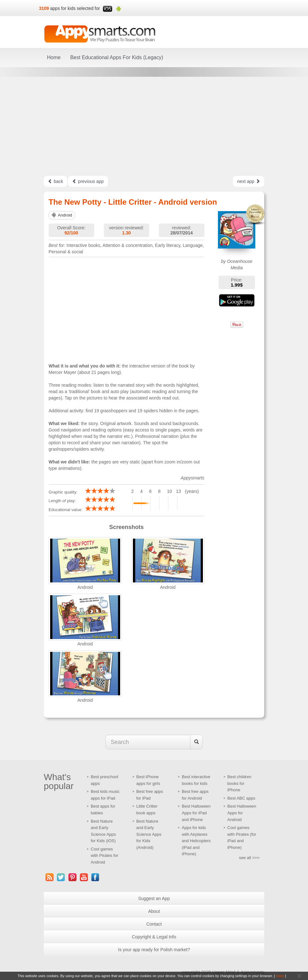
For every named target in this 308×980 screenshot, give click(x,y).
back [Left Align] (55, 181)
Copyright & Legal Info (154, 937)
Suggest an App (154, 898)
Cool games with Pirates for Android (104, 856)
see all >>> (249, 858)
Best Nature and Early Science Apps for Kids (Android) (149, 834)
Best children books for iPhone (239, 783)
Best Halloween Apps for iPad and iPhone (196, 813)
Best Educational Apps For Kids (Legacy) (117, 57)
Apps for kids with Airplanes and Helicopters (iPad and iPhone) (196, 841)
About (154, 911)
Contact (154, 924)
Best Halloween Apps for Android (242, 813)
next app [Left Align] (249, 181)
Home (54, 57)
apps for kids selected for (75, 8)
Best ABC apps (241, 798)
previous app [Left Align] (88, 181)
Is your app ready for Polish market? (154, 950)
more (280, 976)
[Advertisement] (154, 126)
